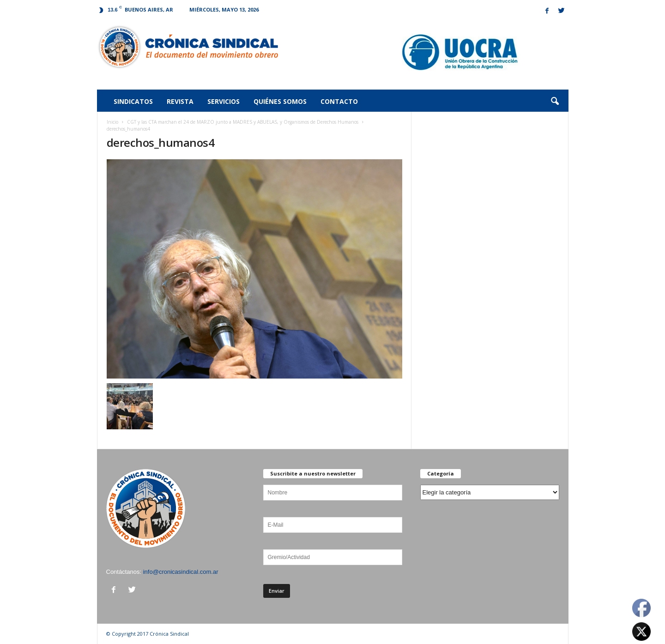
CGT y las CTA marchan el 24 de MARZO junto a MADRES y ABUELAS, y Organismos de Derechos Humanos (243, 122)
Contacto (339, 101)
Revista (180, 101)
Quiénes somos (280, 101)
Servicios (224, 101)
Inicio (112, 122)
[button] (555, 102)
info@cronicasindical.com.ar (181, 572)
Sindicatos (133, 101)
